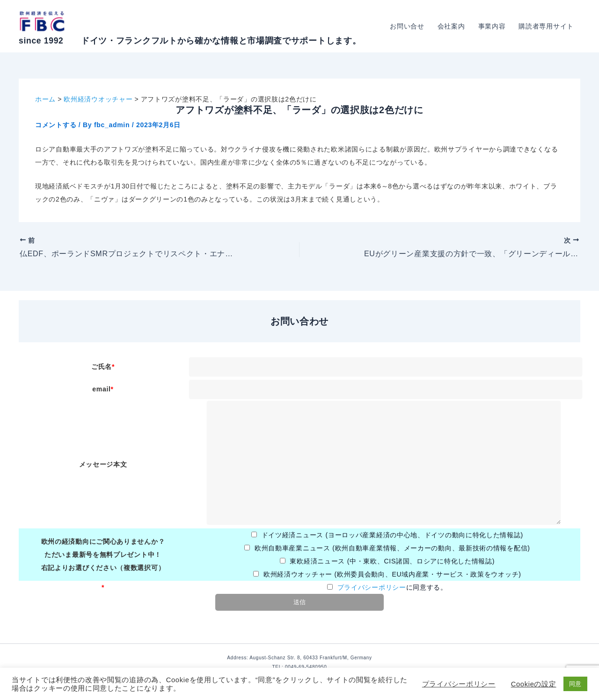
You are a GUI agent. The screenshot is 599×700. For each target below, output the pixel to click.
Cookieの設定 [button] (534, 684)
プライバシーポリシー (372, 587)
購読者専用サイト (546, 26)
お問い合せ (407, 26)
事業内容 (492, 26)
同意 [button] (575, 684)
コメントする (56, 125)
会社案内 (451, 26)
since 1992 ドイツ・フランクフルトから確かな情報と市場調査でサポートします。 (190, 41)
